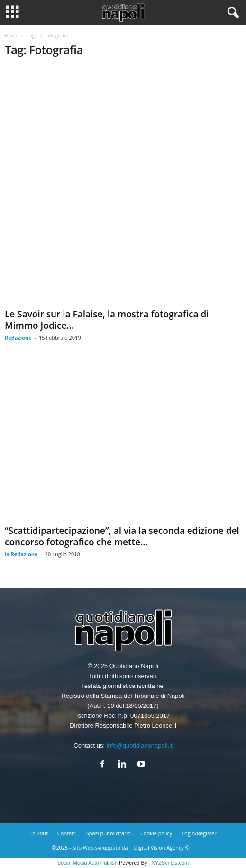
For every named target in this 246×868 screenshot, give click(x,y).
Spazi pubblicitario (109, 833)
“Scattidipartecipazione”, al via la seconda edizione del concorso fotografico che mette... (122, 536)
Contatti (67, 833)
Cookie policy (156, 833)
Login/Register (199, 833)
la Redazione (21, 554)
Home (11, 36)
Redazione (18, 338)
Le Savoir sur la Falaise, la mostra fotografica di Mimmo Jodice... (107, 320)
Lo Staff (39, 833)
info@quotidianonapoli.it (140, 746)
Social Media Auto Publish (87, 863)
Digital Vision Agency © (162, 847)
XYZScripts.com (170, 863)
